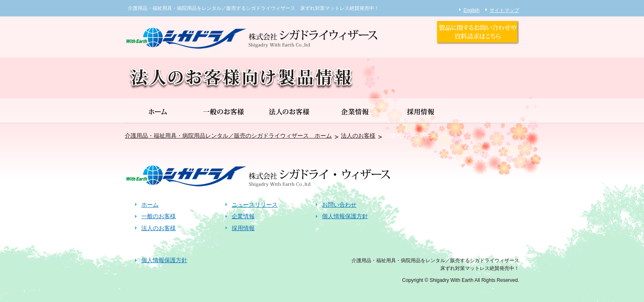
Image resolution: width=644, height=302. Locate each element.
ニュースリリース (255, 205)
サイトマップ (504, 10)
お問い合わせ (339, 205)
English (471, 10)
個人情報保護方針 (345, 216)
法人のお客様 (358, 136)
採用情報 (243, 228)
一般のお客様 (159, 216)
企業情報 (243, 216)
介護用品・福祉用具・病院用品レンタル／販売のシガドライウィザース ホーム (228, 136)
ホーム (150, 205)
